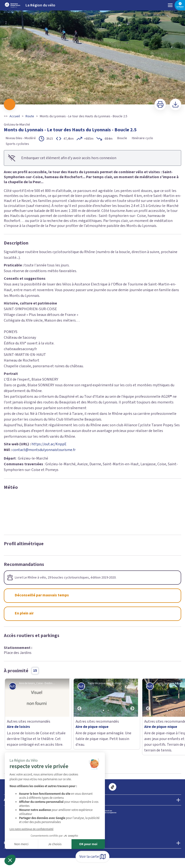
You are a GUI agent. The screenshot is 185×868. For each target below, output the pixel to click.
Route (30, 116)
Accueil (15, 116)
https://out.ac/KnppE (49, 444)
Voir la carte (92, 857)
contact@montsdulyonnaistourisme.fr (44, 450)
